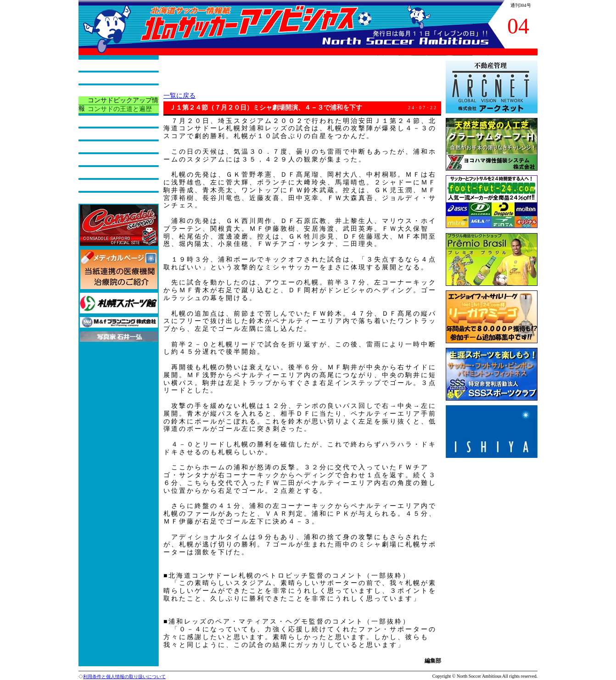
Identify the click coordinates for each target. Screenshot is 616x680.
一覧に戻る (179, 96)
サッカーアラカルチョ (120, 134)
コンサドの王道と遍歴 (120, 109)
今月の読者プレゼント (120, 172)
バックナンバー (110, 185)
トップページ (107, 65)
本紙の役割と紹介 (113, 78)
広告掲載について (113, 198)
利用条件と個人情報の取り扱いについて (124, 677)
